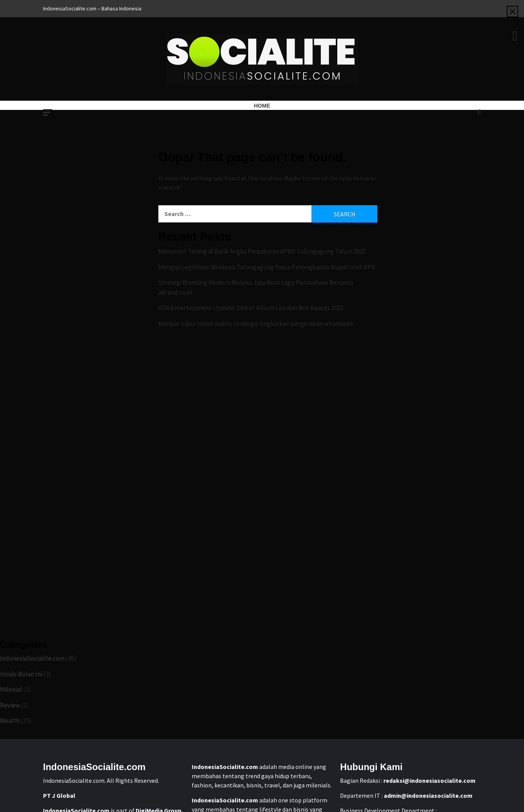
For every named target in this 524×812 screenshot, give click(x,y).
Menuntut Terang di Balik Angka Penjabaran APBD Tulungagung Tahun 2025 (262, 251)
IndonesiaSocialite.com (32, 658)
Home (262, 106)
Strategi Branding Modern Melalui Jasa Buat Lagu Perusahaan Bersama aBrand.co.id (256, 287)
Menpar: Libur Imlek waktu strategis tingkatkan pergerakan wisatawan (255, 324)
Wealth (10, 721)
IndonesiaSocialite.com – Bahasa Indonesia (92, 8)
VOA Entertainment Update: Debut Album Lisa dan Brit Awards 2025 (251, 308)
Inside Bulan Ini (21, 674)
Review (10, 705)
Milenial (11, 689)
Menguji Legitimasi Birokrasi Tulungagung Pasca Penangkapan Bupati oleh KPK (267, 267)
